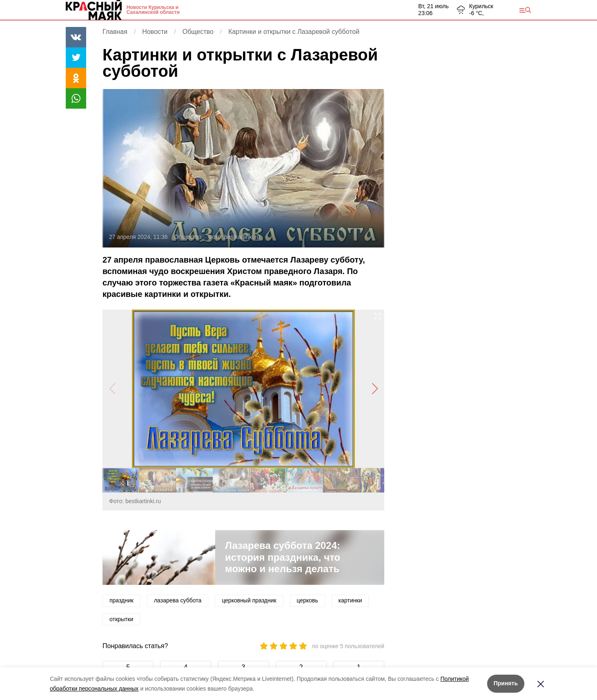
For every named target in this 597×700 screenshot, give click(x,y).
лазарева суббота (178, 600)
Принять (506, 683)
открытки (121, 619)
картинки (350, 600)
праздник (121, 600)
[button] (375, 389)
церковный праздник (249, 600)
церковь (307, 600)
